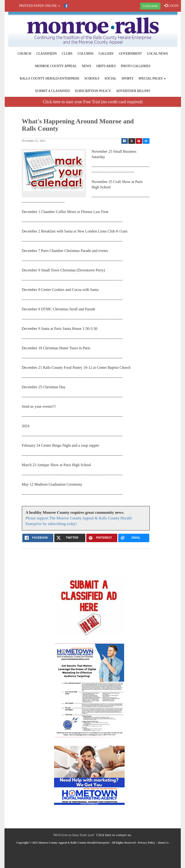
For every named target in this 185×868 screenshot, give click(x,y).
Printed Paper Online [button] (40, 6)
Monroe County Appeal (56, 66)
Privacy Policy (146, 843)
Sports (128, 78)
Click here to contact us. (114, 835)
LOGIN (171, 6)
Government (130, 54)
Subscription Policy (93, 91)
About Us (163, 843)
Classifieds (46, 54)
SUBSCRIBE (150, 6)
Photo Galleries (136, 66)
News (87, 66)
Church (24, 54)
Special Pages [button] (152, 78)
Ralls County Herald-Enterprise (50, 78)
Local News (157, 54)
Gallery (106, 54)
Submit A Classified (52, 91)
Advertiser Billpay (133, 91)
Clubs (67, 54)
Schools (92, 78)
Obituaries (106, 66)
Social (111, 78)
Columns (86, 54)
